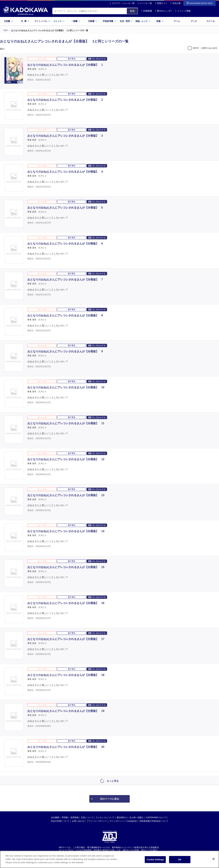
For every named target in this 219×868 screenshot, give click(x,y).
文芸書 (8, 21)
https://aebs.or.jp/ (97, 853)
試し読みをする (97, 59)
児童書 (93, 21)
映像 (160, 21)
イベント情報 (183, 11)
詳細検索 (146, 11)
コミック (59, 21)
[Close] (214, 862)
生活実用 (126, 21)
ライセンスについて (105, 817)
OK (180, 862)
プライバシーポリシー (97, 821)
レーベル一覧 (146, 3)
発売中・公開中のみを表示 (205, 48)
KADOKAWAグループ (156, 817)
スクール (211, 21)
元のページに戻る (109, 799)
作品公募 (177, 3)
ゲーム (177, 21)
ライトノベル (42, 21)
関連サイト (162, 3)
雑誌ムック (143, 21)
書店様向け (122, 817)
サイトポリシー (117, 821)
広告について (87, 817)
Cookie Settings (155, 862)
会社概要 (55, 817)
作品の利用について (60, 821)
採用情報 (74, 817)
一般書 (76, 21)
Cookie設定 (132, 821)
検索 (132, 11)
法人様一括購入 (137, 817)
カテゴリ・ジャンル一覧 (123, 3)
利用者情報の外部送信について (154, 821)
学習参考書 (109, 21)
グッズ (194, 21)
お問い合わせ (78, 821)
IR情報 (65, 817)
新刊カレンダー (164, 11)
